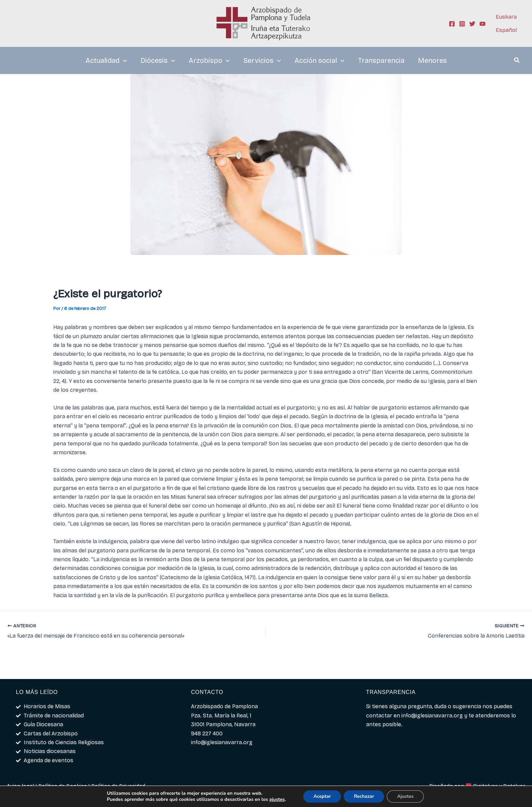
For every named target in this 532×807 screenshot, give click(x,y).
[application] (123, 60)
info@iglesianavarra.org (432, 716)
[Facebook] (452, 24)
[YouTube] (482, 24)
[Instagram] (462, 24)
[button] (517, 61)
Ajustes (405, 796)
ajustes (277, 800)
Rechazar (364, 796)
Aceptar (322, 796)
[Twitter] (472, 24)
